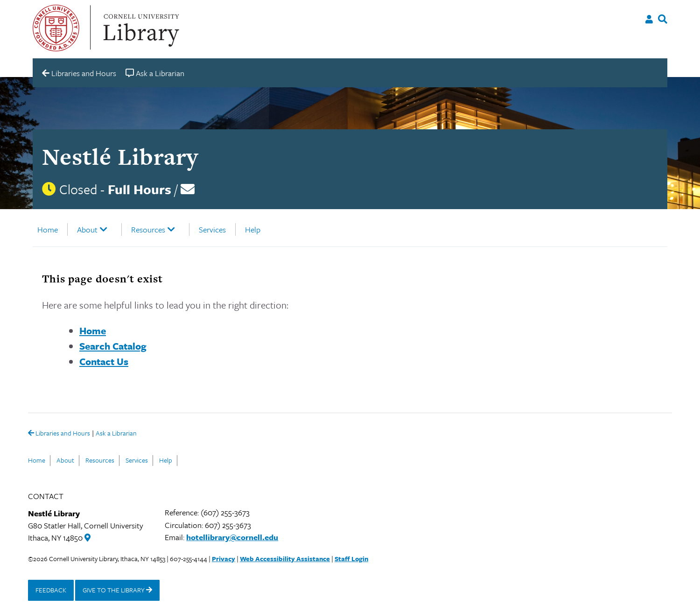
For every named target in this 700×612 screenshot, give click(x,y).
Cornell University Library (140, 28)
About (87, 229)
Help (253, 229)
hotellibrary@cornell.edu (232, 537)
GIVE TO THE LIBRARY (117, 590)
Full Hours (140, 189)
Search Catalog (113, 346)
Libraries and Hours (59, 434)
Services (212, 229)
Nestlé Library (120, 157)
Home (48, 229)
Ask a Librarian (116, 434)
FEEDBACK (51, 590)
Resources (148, 229)
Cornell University (56, 28)
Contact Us (104, 361)
